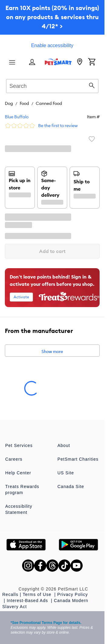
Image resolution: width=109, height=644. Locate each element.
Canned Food (49, 103)
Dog (9, 103)
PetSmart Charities (78, 459)
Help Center (18, 473)
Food (24, 103)
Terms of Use (38, 594)
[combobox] (52, 85)
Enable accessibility (52, 45)
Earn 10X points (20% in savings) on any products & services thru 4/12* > (52, 17)
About (64, 445)
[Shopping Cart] (92, 62)
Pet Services (19, 445)
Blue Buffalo (17, 117)
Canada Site (71, 486)
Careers (14, 459)
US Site (66, 473)
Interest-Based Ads (28, 601)
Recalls (10, 594)
